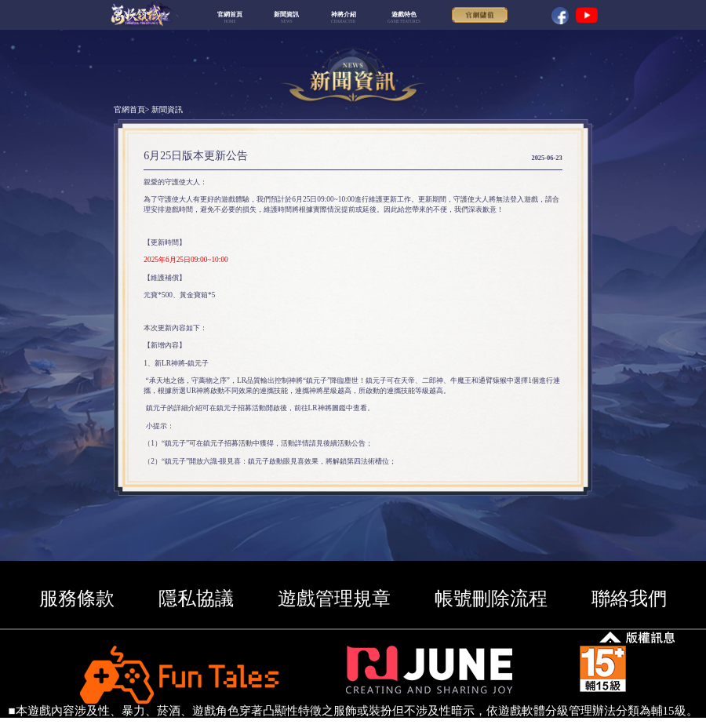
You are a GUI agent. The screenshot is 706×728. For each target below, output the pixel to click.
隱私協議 (196, 599)
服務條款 (77, 599)
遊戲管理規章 (334, 599)
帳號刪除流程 (491, 599)
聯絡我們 (629, 599)
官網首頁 (129, 109)
